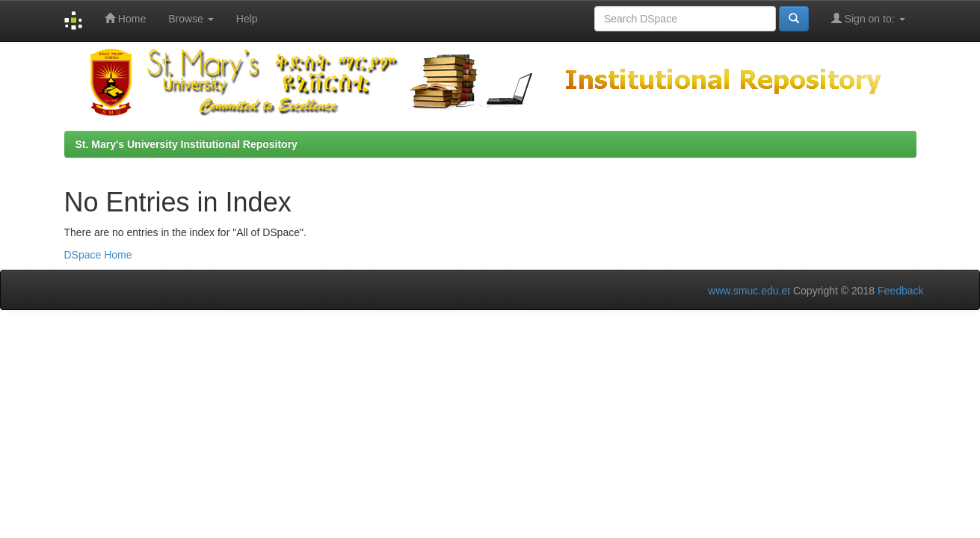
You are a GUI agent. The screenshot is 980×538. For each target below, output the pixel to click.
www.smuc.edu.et (749, 291)
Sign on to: (868, 18)
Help (247, 19)
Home (125, 18)
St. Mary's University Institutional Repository (187, 144)
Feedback (900, 291)
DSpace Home (98, 255)
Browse (191, 19)
